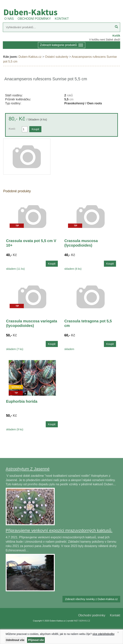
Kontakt (115, 615)
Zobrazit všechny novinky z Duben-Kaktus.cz (91, 599)
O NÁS (9, 19)
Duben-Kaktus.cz (30, 57)
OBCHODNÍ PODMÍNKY (34, 19)
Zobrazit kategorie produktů (62, 45)
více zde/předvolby (103, 634)
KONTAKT (62, 19)
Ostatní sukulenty (57, 57)
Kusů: (12, 129)
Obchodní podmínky (92, 615)
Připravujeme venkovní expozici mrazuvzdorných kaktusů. (59, 530)
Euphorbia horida (22, 401)
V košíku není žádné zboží (105, 40)
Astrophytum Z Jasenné (28, 469)
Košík (116, 36)
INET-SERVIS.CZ (82, 621)
